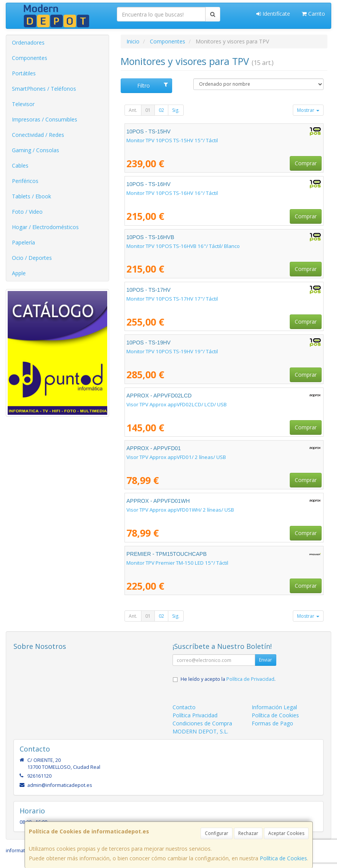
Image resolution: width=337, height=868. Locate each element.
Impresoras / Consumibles (45, 119)
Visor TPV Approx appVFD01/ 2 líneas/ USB (176, 457)
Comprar (306, 163)
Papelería (23, 242)
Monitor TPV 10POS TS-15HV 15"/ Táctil (172, 140)
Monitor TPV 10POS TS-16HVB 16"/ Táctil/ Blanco (183, 246)
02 (161, 110)
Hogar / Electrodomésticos (45, 227)
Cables (20, 165)
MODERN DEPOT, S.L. (200, 731)
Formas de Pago (272, 723)
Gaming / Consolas (36, 150)
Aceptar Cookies (286, 833)
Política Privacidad (195, 715)
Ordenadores (28, 42)
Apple (19, 273)
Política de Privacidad (250, 679)
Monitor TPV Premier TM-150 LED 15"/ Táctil (177, 563)
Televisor (23, 104)
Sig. (176, 110)
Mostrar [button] (308, 110)
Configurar (217, 833)
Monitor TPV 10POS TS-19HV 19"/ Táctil (172, 351)
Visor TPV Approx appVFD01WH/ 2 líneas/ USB (180, 510)
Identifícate (273, 14)
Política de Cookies (283, 858)
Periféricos (25, 181)
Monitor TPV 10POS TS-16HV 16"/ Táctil (172, 193)
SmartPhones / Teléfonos (44, 89)
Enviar (266, 660)
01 (148, 110)
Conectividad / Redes (38, 135)
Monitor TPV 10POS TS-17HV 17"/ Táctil (172, 299)
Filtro (153, 86)
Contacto (184, 707)
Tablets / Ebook (32, 196)
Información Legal (274, 707)
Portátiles (24, 73)
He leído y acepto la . (228, 679)
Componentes (30, 58)
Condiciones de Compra (202, 723)
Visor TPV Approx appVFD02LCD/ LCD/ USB (177, 404)
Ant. (133, 110)
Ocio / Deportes (32, 258)
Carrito (313, 14)
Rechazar (248, 833)
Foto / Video (27, 212)
